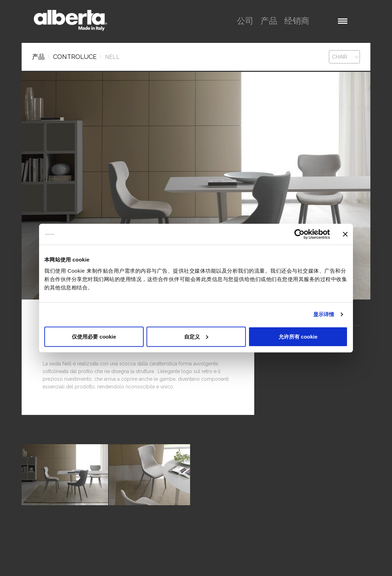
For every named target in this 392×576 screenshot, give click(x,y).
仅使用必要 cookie (94, 336)
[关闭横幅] (345, 234)
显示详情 (324, 314)
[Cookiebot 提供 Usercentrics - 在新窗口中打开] (299, 234)
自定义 (196, 336)
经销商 (297, 21)
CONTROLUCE (75, 57)
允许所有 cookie (298, 336)
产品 (269, 21)
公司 (245, 21)
